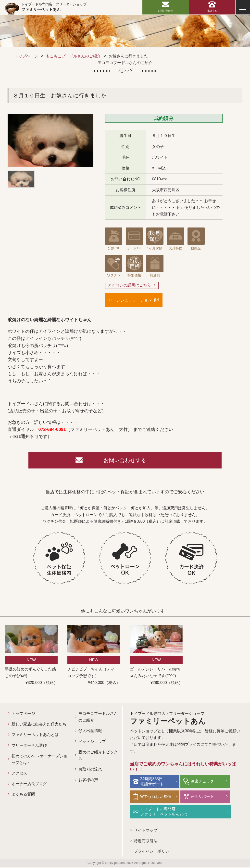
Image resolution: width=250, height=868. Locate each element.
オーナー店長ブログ (29, 785)
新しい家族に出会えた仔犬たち (39, 726)
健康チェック (202, 782)
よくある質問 (23, 796)
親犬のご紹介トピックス (98, 757)
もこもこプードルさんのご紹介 (73, 56)
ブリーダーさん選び (29, 747)
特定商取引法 (146, 842)
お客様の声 (88, 781)
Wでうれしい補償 (156, 797)
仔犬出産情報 (90, 732)
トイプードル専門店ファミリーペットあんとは (164, 812)
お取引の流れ (90, 771)
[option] (50, 140)
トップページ (26, 56)
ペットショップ (92, 743)
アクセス (19, 775)
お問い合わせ (165, 11)
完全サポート (202, 797)
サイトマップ (146, 831)
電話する (212, 11)
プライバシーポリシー (153, 852)
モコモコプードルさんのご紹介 (98, 718)
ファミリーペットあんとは (35, 736)
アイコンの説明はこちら (129, 285)
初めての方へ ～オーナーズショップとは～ (39, 761)
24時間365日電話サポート (153, 782)
